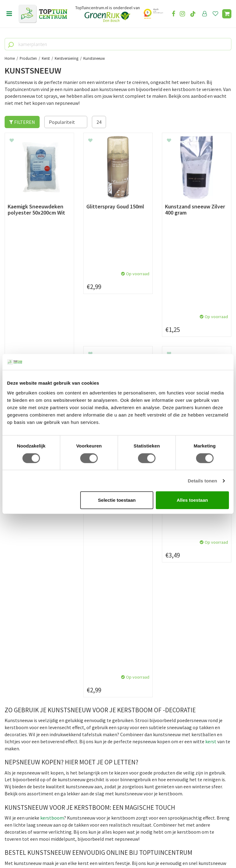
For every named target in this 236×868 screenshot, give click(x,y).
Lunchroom (17, 703)
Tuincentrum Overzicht (155, 846)
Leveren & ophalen (24, 641)
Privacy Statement (24, 662)
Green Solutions (116, 846)
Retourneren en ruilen (28, 648)
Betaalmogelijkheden (28, 634)
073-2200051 (26, 781)
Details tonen (202, 481)
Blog (10, 696)
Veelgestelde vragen (26, 676)
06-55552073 (26, 790)
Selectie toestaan (117, 500)
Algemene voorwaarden (29, 655)
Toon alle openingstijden (110, 683)
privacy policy (149, 579)
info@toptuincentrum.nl (39, 799)
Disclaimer (16, 669)
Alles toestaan (192, 500)
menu (9, 14)
